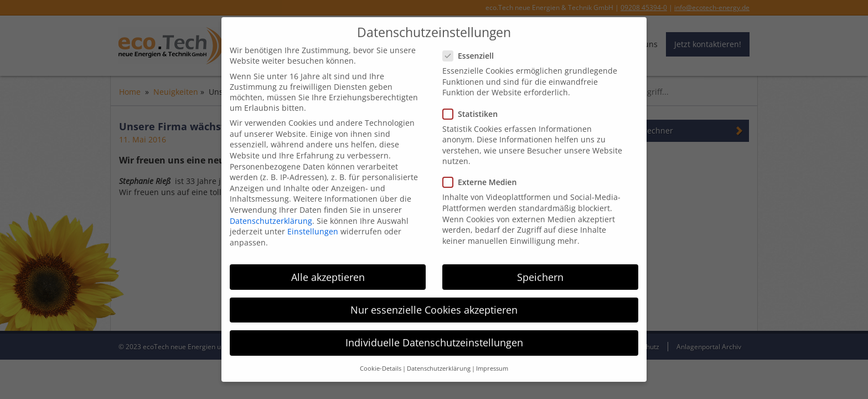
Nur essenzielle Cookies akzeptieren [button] (434, 304)
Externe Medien (483, 177)
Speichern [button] (540, 271)
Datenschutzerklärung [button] (439, 362)
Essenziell (472, 50)
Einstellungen (313, 225)
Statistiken (474, 108)
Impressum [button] (492, 362)
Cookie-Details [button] (381, 362)
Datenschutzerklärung (271, 215)
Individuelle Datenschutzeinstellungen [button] (434, 336)
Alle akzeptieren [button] (328, 271)
